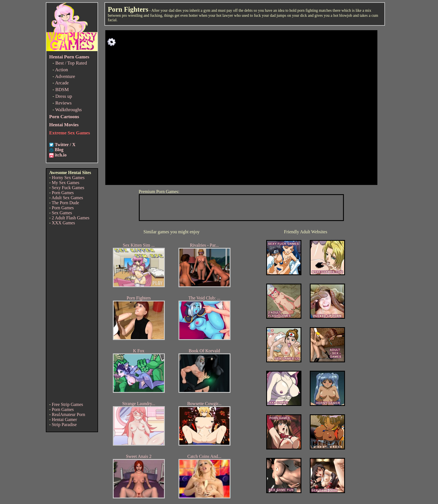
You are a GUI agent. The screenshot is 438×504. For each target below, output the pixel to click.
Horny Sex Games (68, 178)
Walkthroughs (69, 110)
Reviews (64, 103)
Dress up (64, 96)
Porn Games (63, 193)
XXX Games (63, 223)
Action (61, 70)
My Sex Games (66, 183)
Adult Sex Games (67, 198)
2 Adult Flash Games (71, 218)
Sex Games (62, 213)
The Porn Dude (65, 203)
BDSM (62, 90)
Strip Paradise (64, 425)
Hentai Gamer (64, 419)
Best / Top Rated (71, 63)
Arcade (62, 83)
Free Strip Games (67, 404)
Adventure (65, 76)
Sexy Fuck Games (68, 188)
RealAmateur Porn (68, 414)
